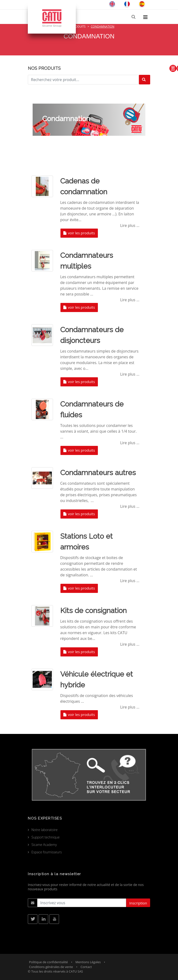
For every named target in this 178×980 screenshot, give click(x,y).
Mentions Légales (88, 962)
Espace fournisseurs (47, 852)
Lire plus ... (130, 225)
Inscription (138, 903)
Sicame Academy (44, 845)
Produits (79, 27)
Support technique (46, 837)
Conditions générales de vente (51, 967)
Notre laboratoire (44, 830)
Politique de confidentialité (48, 962)
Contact (86, 967)
